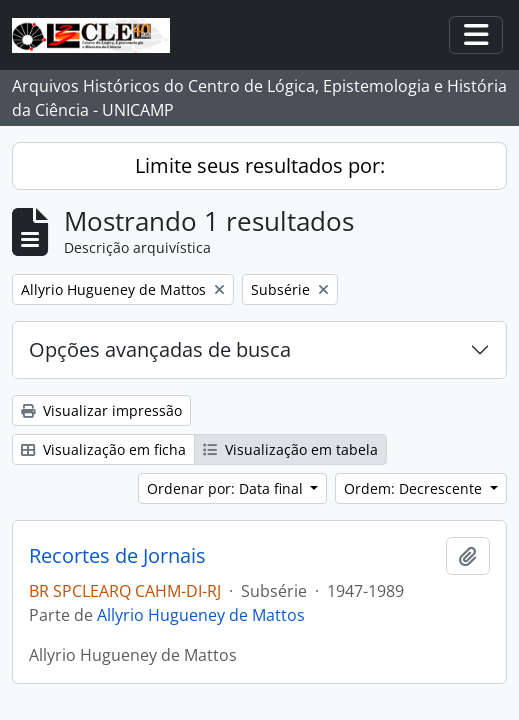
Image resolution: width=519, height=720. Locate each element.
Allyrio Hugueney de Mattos (201, 615)
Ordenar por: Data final (227, 488)
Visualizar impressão (101, 410)
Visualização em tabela (290, 449)
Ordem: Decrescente (415, 488)
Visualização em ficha (103, 449)
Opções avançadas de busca (160, 349)
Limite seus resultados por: (260, 165)
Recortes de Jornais (117, 556)
